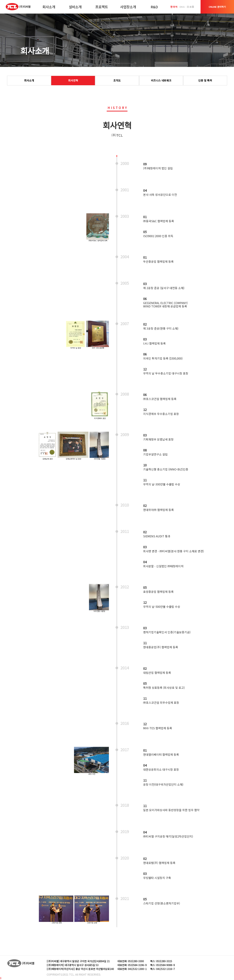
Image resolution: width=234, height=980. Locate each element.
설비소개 (75, 7)
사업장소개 (128, 7)
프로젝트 (102, 7)
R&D (154, 7)
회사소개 (49, 7)
